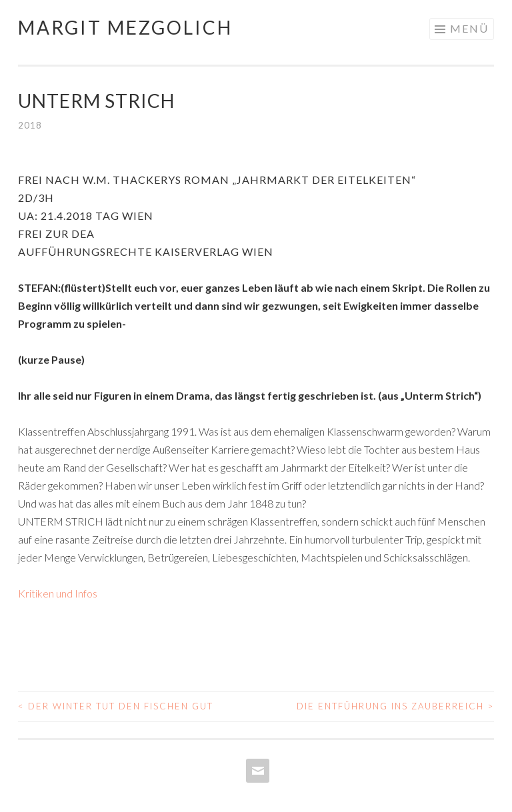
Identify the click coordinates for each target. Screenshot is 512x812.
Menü (469, 28)
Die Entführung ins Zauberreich (395, 706)
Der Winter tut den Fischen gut (116, 706)
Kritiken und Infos (58, 593)
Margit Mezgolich (125, 27)
